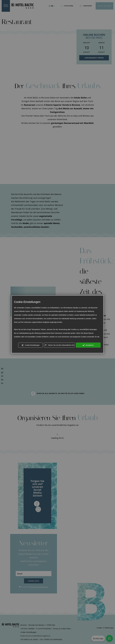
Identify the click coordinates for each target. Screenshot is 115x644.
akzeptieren (88, 345)
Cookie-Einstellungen (31, 345)
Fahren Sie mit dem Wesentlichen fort (59, 345)
